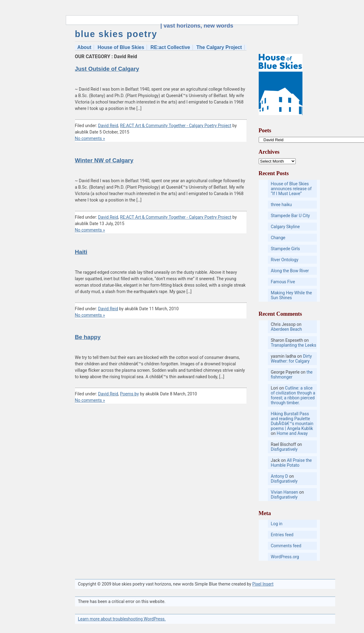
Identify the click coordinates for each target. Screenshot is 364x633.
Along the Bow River (290, 271)
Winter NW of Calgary (104, 160)
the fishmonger (292, 375)
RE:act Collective (170, 47)
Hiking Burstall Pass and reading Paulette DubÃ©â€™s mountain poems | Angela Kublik (292, 421)
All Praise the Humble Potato (291, 463)
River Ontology (285, 260)
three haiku (281, 205)
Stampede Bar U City (291, 216)
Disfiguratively (284, 449)
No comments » (90, 138)
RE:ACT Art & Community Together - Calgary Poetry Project (176, 126)
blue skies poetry (116, 34)
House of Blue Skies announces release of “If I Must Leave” (291, 189)
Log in (277, 524)
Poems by (129, 394)
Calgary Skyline (285, 227)
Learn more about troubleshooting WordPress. (122, 619)
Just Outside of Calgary (107, 69)
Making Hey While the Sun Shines (291, 295)
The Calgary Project (219, 47)
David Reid (108, 126)
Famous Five (283, 282)
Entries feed (282, 535)
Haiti (81, 252)
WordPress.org (285, 557)
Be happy (88, 337)
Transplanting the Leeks (294, 345)
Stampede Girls (285, 249)
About (84, 47)
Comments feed (286, 546)
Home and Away (292, 433)
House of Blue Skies (121, 47)
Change (278, 238)
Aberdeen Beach (287, 329)
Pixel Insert (263, 584)
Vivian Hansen (285, 492)
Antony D (280, 476)
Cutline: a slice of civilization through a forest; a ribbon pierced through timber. (293, 395)
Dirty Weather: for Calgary (291, 359)
